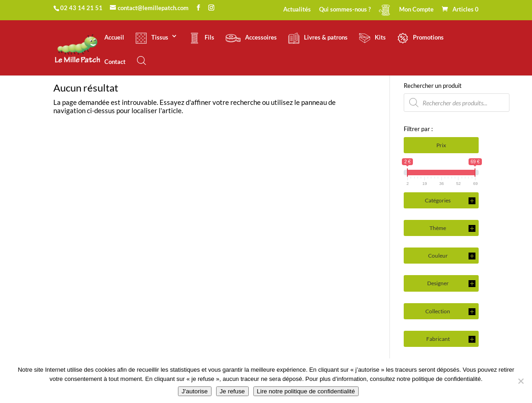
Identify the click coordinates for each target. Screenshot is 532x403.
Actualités (297, 10)
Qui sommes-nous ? (345, 10)
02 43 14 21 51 (81, 8)
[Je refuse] (521, 381)
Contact (115, 62)
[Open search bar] (142, 60)
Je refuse (232, 391)
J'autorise (195, 391)
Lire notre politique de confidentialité (306, 391)
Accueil (114, 37)
